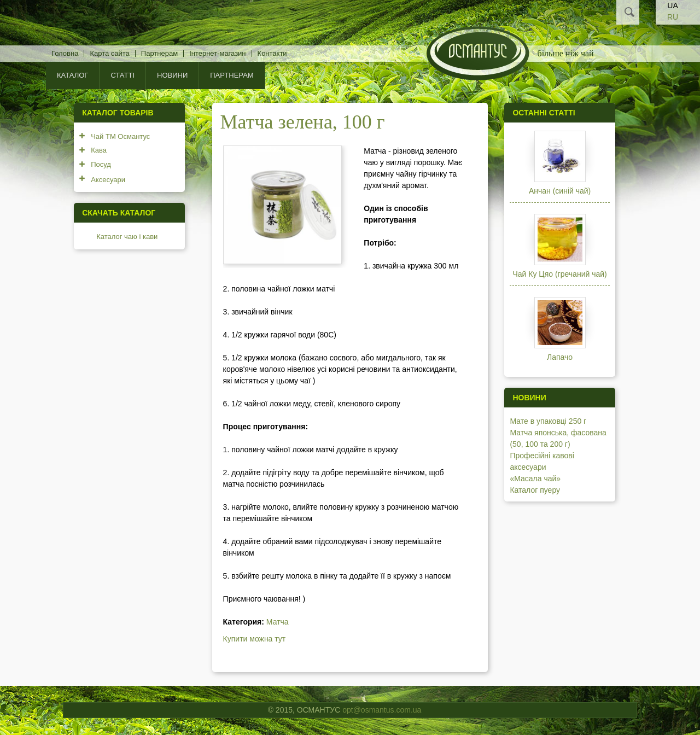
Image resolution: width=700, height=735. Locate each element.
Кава (99, 150)
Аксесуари (108, 180)
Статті (122, 75)
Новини (172, 75)
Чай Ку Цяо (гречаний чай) (559, 274)
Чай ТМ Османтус (120, 136)
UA (672, 5)
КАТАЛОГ (72, 75)
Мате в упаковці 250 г (548, 421)
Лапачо (560, 357)
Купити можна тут (255, 639)
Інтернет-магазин (217, 53)
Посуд (101, 164)
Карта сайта (109, 53)
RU (673, 17)
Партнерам (159, 53)
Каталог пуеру (535, 490)
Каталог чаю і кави (127, 237)
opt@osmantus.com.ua (382, 710)
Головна (65, 53)
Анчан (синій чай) (560, 191)
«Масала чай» (535, 479)
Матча (278, 622)
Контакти (272, 53)
